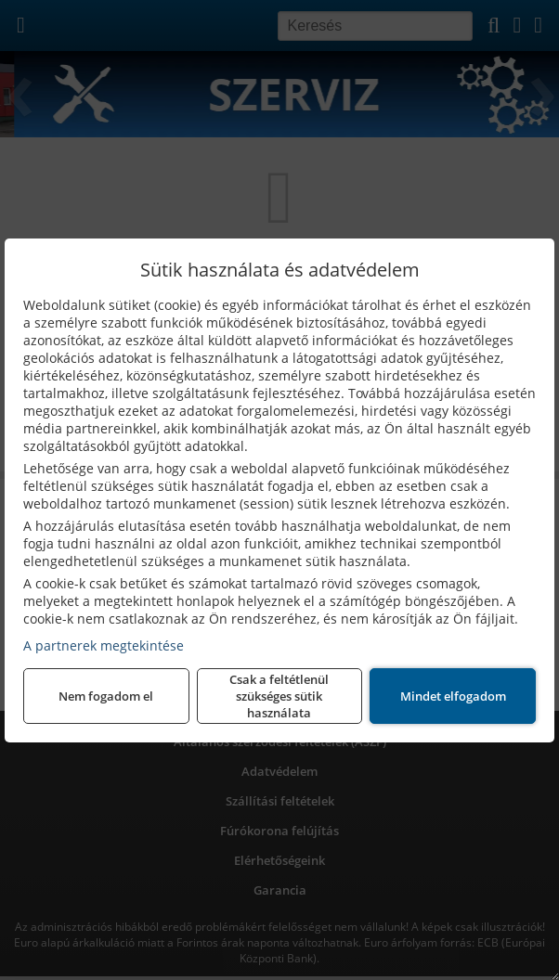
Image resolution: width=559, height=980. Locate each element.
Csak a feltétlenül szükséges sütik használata (279, 696)
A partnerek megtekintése (104, 645)
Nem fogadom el (106, 696)
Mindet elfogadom (453, 696)
